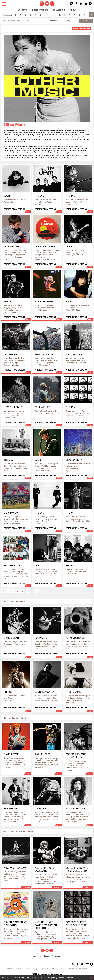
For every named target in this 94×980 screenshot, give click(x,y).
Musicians (23, 10)
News (9, 969)
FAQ (35, 969)
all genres (82, 29)
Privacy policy (58, 969)
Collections (59, 10)
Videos (18, 969)
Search (86, 21)
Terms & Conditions (78, 969)
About (73, 10)
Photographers (40, 10)
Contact (44, 969)
